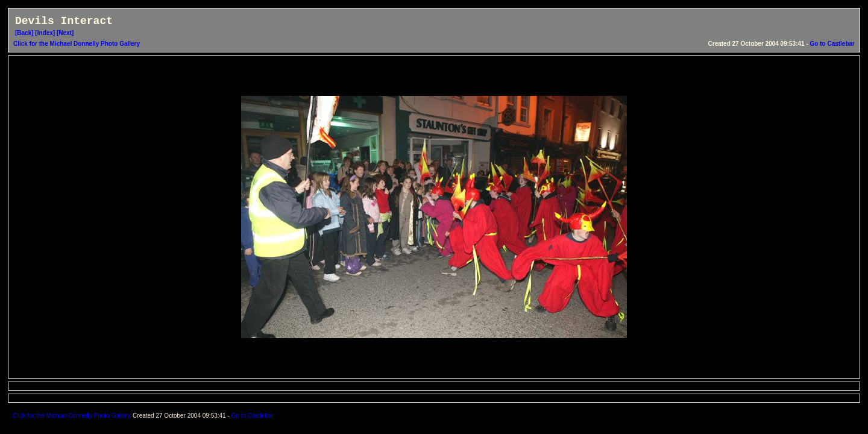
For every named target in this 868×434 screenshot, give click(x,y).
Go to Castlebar (832, 44)
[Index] (45, 33)
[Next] (65, 33)
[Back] (24, 33)
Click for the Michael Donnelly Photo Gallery (77, 44)
